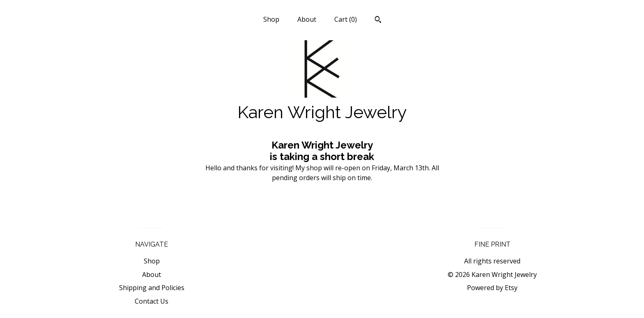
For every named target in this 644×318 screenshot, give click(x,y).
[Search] (378, 21)
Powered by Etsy (492, 288)
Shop (271, 19)
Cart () (346, 19)
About (307, 19)
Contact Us (152, 301)
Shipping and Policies (152, 288)
